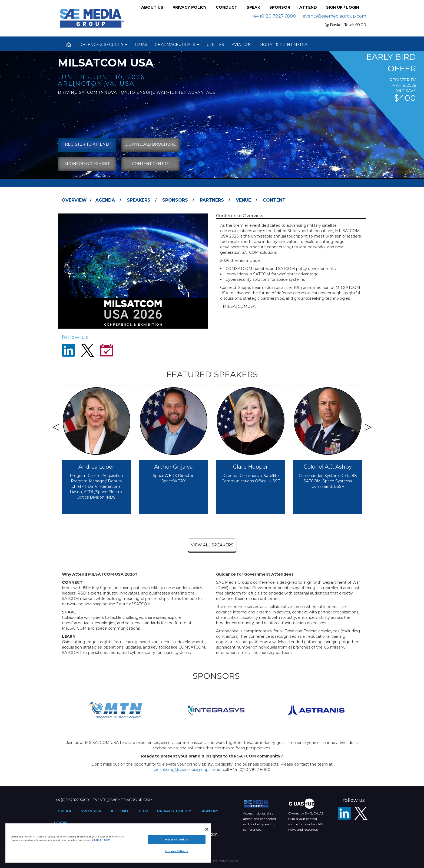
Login (60, 823)
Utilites (215, 45)
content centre (150, 164)
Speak (253, 7)
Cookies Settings (177, 851)
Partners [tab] (212, 200)
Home (69, 45)
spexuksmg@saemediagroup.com (185, 770)
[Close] (207, 829)
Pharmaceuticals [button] (177, 45)
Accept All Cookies (177, 840)
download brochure (150, 144)
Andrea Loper (96, 467)
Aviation (241, 45)
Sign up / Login (343, 7)
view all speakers (212, 545)
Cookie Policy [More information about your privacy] (101, 840)
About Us (152, 7)
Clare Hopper (251, 467)
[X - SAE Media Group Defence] (361, 813)
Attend (308, 7)
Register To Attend (87, 144)
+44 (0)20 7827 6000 (274, 16)
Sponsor (280, 7)
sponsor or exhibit (87, 164)
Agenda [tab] (105, 200)
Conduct (227, 7)
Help (143, 811)
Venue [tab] (243, 200)
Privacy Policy (190, 7)
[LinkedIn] (344, 813)
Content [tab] (274, 200)
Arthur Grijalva (173, 467)
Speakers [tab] (139, 200)
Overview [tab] (74, 200)
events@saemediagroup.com (334, 16)
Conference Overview (240, 216)
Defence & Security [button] (103, 45)
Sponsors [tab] (175, 200)
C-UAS (141, 45)
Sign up (209, 811)
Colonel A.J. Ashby (328, 467)
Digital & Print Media (283, 45)
